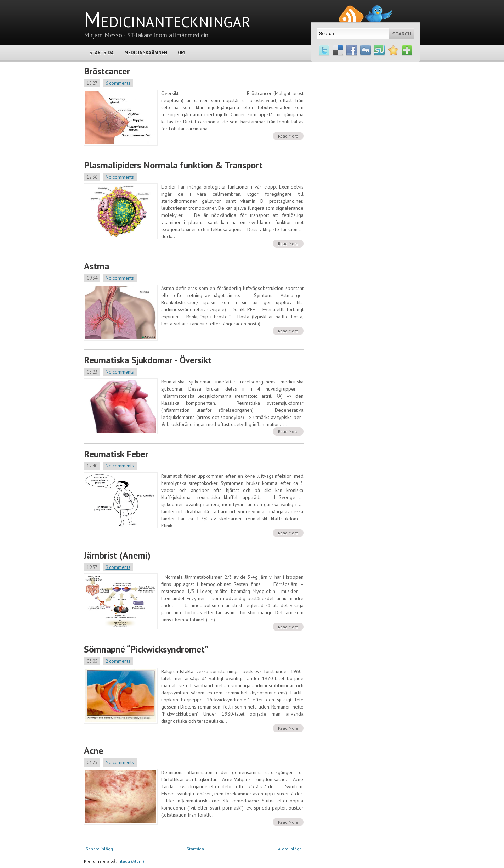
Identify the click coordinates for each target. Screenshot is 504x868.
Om (181, 53)
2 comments (118, 661)
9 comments (118, 567)
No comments (120, 177)
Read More (288, 136)
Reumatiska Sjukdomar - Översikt (148, 360)
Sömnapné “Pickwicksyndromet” (146, 649)
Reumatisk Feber (116, 454)
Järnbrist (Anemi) (117, 555)
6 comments (118, 83)
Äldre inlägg (290, 849)
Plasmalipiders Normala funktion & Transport (173, 165)
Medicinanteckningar (167, 19)
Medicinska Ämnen (146, 53)
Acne (94, 751)
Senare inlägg (99, 849)
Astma (97, 266)
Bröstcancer (107, 71)
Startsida (101, 53)
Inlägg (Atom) (131, 861)
